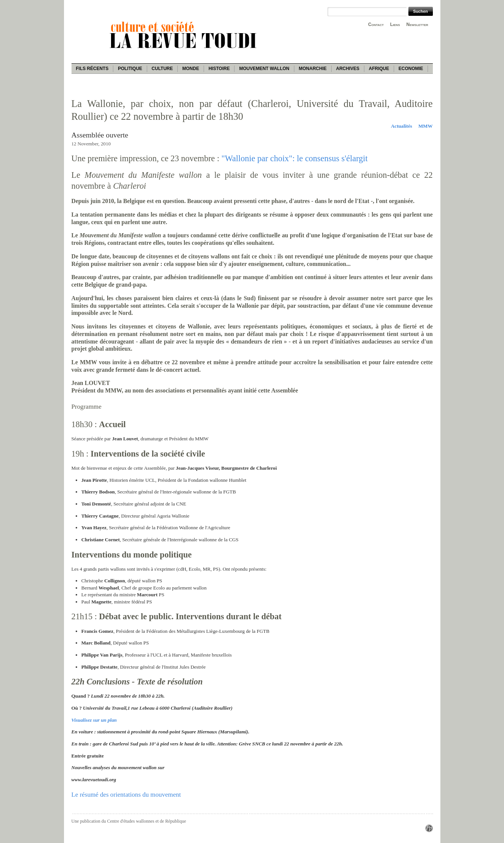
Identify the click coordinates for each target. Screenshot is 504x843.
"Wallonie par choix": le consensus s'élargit (294, 158)
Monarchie (313, 69)
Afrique (379, 69)
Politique (130, 69)
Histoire (219, 69)
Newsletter (417, 24)
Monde (191, 69)
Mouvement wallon (264, 69)
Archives (348, 69)
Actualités (402, 126)
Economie (411, 69)
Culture (162, 69)
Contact (376, 24)
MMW (425, 126)
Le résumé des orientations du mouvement (126, 795)
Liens (395, 24)
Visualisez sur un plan (94, 720)
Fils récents (92, 69)
